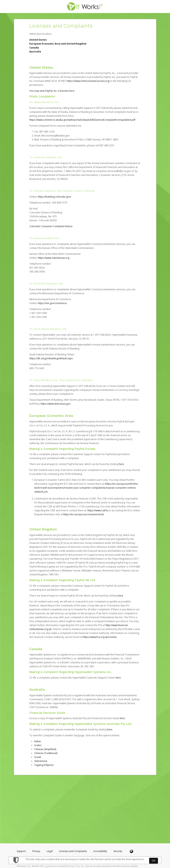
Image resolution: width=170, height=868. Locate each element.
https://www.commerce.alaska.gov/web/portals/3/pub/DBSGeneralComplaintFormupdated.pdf (82, 120)
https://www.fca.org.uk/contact (100, 637)
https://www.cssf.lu (98, 510)
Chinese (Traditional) (46, 753)
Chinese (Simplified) (45, 749)
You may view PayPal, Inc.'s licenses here (52, 91)
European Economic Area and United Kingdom (58, 44)
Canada (34, 48)
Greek (38, 757)
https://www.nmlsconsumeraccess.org (88, 81)
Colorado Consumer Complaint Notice (51, 226)
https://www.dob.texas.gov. (56, 404)
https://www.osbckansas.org (54, 258)
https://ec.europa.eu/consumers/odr (84, 514)
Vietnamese (41, 761)
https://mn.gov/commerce (52, 303)
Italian (38, 741)
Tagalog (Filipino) (44, 765)
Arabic (38, 745)
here (121, 464)
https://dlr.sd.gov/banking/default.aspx (51, 358)
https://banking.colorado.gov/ (54, 197)
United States (38, 40)
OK (154, 861)
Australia (35, 52)
